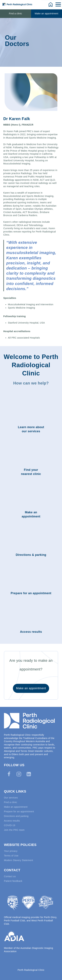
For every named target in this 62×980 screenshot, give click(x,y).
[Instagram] (19, 774)
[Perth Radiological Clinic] (17, 4)
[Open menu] (58, 4)
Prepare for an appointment (19, 811)
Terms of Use (11, 856)
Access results (12, 821)
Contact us (10, 876)
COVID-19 (10, 825)
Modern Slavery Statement (19, 860)
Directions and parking (16, 816)
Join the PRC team (14, 830)
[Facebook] (9, 774)
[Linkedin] (29, 774)
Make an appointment (47, 14)
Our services (11, 798)
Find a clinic (15, 14)
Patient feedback (13, 881)
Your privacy (11, 851)
